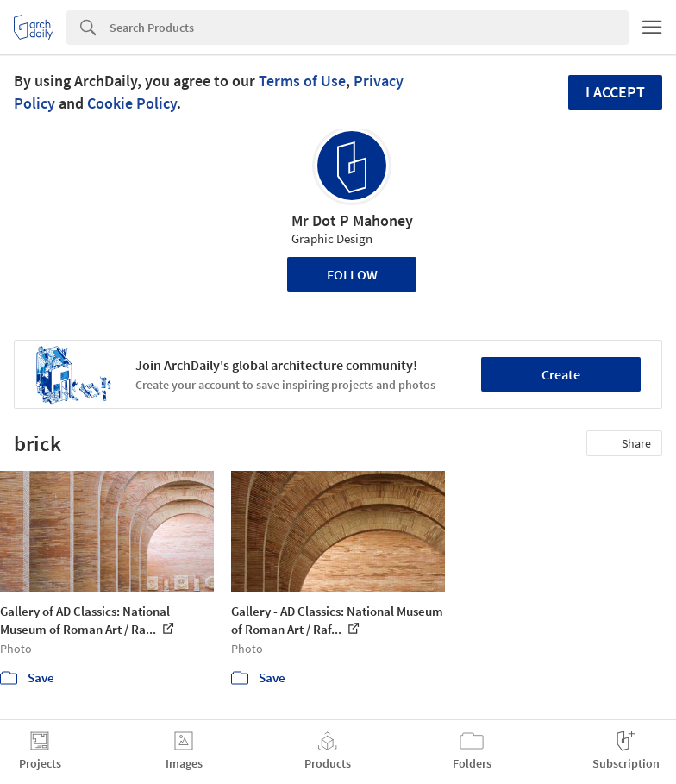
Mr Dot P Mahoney (352, 220)
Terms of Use (302, 81)
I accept (615, 92)
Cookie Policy (132, 103)
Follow (352, 274)
